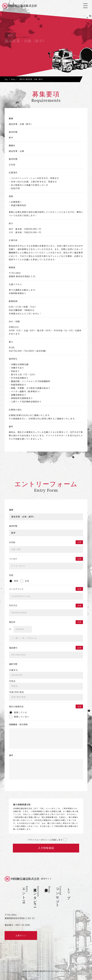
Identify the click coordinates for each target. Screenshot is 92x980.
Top (6, 79)
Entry (13, 79)
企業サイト (21, 935)
